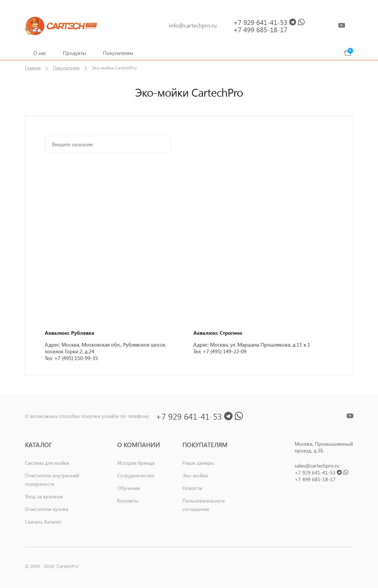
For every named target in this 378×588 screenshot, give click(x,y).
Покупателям (118, 53)
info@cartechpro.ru (193, 25)
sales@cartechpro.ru (317, 466)
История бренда (136, 463)
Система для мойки (47, 463)
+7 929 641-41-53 (321, 473)
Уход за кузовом (44, 496)
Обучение (129, 488)
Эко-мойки (195, 475)
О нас (40, 53)
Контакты (128, 501)
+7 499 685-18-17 (315, 479)
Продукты (75, 53)
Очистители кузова (47, 509)
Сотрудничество (136, 475)
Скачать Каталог (43, 522)
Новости (192, 488)
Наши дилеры (198, 463)
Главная (33, 68)
